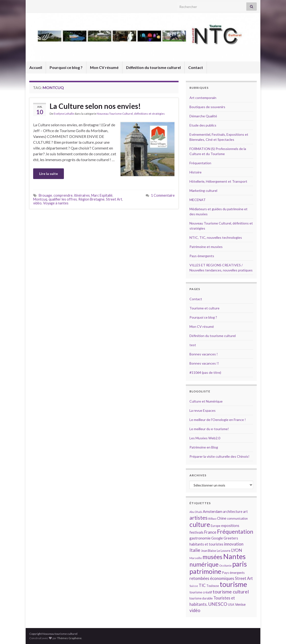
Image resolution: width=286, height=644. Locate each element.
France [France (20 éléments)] (210, 532)
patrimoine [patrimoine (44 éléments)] (205, 571)
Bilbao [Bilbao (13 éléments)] (212, 519)
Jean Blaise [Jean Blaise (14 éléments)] (209, 551)
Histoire (196, 172)
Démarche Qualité (203, 116)
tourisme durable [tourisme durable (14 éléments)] (201, 598)
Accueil (36, 67)
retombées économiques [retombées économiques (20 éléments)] (212, 578)
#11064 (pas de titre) (205, 372)
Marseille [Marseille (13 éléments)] (196, 558)
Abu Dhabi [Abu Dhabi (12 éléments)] (196, 512)
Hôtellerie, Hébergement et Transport (218, 181)
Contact (196, 67)
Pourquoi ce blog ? (66, 67)
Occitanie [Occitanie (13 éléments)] (225, 565)
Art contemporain (203, 98)
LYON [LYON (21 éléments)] (237, 550)
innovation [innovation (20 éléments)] (234, 544)
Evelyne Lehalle (64, 114)
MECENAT (198, 200)
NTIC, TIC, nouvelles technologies (216, 237)
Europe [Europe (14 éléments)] (216, 526)
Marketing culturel (203, 191)
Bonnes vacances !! (204, 363)
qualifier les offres (63, 199)
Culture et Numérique (206, 401)
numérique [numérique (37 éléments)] (204, 564)
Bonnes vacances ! (204, 354)
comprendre (63, 195)
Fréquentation (200, 163)
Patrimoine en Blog (204, 447)
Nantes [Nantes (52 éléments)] (234, 556)
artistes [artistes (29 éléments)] (199, 518)
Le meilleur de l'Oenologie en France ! (218, 420)
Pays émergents (202, 256)
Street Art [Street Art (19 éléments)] (244, 578)
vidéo (37, 203)
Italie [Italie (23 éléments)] (195, 550)
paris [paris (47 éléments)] (240, 564)
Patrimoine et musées (206, 247)
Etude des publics (203, 125)
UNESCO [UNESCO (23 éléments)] (218, 604)
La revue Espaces (203, 410)
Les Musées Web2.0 (205, 438)
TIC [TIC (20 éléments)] (202, 585)
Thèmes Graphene (69, 638)
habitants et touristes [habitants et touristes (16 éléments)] (206, 544)
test (193, 345)
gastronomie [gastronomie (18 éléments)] (200, 538)
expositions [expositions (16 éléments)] (230, 526)
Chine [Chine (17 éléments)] (222, 518)
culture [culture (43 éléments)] (200, 524)
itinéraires (82, 195)
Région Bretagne (91, 199)
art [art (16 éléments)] (245, 512)
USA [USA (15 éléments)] (231, 605)
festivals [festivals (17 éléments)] (196, 532)
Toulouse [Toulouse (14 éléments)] (213, 586)
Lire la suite (49, 174)
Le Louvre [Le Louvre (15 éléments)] (224, 551)
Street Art (114, 199)
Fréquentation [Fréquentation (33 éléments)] (235, 532)
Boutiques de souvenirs (207, 107)
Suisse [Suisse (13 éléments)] (194, 586)
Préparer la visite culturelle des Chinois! (219, 456)
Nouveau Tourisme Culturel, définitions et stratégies (131, 114)
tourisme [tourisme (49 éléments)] (233, 584)
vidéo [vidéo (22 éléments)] (195, 610)
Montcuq (40, 199)
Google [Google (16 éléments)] (217, 538)
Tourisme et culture (204, 308)
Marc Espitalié (102, 195)
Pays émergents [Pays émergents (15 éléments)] (233, 573)
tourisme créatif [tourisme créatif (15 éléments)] (201, 592)
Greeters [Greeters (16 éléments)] (231, 538)
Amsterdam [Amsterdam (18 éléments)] (213, 511)
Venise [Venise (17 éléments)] (240, 604)
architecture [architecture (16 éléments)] (233, 512)
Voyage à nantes (56, 203)
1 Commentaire (163, 195)
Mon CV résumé (104, 67)
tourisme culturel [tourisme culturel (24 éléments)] (231, 592)
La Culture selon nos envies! (95, 106)
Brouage (45, 195)
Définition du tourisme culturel (153, 67)
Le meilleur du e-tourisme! (209, 429)
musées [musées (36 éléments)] (212, 557)
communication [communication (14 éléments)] (237, 518)
